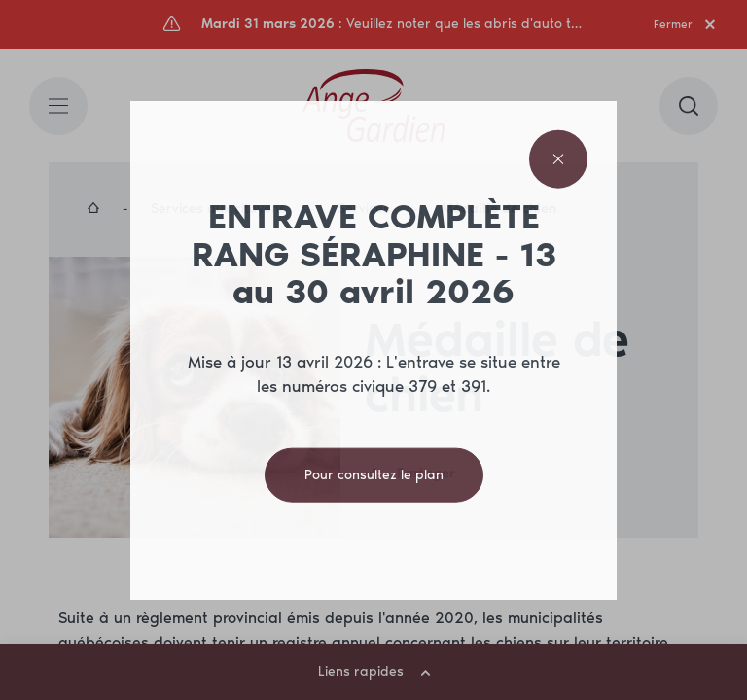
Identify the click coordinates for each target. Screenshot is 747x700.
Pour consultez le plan (374, 474)
